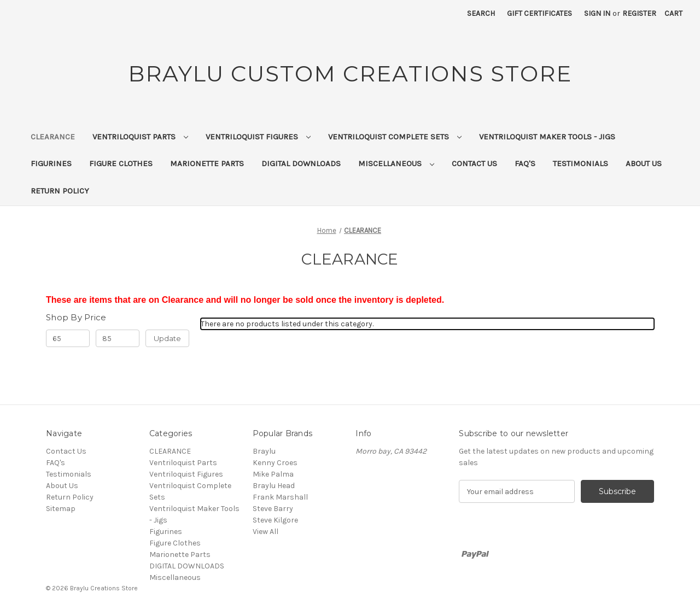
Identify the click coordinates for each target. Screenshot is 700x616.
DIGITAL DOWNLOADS (301, 163)
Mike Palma (273, 474)
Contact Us (474, 163)
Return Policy (60, 191)
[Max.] (118, 338)
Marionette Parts (207, 163)
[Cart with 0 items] (673, 13)
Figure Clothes (121, 163)
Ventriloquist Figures (258, 137)
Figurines (51, 163)
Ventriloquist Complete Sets (395, 137)
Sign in (597, 13)
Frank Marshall (280, 497)
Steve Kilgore (275, 520)
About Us (644, 163)
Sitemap (61, 509)
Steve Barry (273, 509)
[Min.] (68, 338)
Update (167, 338)
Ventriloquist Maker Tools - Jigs (547, 137)
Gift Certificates (539, 13)
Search (481, 13)
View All (266, 532)
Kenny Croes (275, 463)
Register (639, 13)
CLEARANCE (53, 137)
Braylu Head (274, 486)
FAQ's (525, 163)
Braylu (264, 451)
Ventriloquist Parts (140, 137)
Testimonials (581, 163)
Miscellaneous (396, 163)
